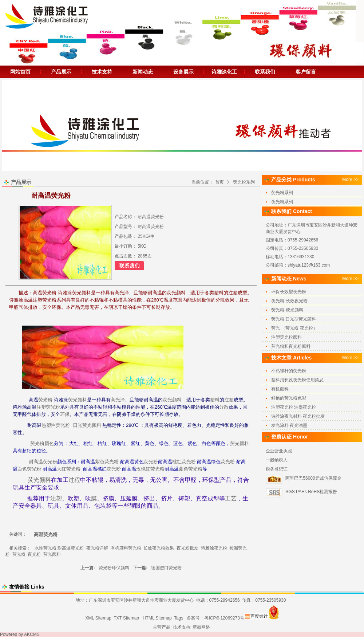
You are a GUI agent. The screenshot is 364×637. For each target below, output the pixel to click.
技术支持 (102, 72)
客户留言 (306, 72)
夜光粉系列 (282, 202)
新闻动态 (143, 72)
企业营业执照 (279, 451)
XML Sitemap (98, 618)
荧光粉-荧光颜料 (287, 310)
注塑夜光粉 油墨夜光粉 (294, 407)
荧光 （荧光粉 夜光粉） (294, 328)
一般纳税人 (277, 460)
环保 (65, 414)
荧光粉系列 (244, 182)
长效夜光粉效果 (159, 548)
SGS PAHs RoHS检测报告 (311, 492)
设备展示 (183, 72)
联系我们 (265, 72)
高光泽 (118, 400)
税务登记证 (277, 469)
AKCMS (32, 634)
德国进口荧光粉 (166, 568)
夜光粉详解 (97, 548)
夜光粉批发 (187, 548)
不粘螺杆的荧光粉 (289, 371)
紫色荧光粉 (107, 462)
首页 (219, 182)
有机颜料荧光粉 (126, 548)
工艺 (231, 498)
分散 (224, 407)
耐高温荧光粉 (43, 462)
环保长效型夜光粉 (289, 292)
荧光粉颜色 (42, 443)
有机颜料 (280, 389)
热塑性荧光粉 (56, 425)
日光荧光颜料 (87, 425)
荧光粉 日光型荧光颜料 (294, 319)
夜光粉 (34, 554)
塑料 (215, 400)
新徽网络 (201, 627)
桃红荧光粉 (184, 462)
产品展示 (61, 72)
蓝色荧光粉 (191, 469)
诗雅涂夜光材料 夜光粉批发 (298, 416)
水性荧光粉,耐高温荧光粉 (59, 548)
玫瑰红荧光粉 (150, 469)
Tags (179, 618)
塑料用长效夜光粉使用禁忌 (297, 380)
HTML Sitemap (157, 618)
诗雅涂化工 (224, 72)
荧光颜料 (78, 400)
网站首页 (20, 72)
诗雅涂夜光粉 (214, 548)
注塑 (229, 400)
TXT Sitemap (126, 618)
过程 (74, 480)
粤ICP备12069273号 (224, 618)
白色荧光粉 (29, 469)
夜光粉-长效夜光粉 (289, 301)
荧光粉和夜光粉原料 (291, 346)
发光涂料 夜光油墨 (289, 425)
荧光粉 (45, 400)
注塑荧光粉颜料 (286, 337)
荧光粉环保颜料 (114, 568)
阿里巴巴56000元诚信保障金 (313, 478)
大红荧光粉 (69, 469)
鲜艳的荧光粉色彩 (289, 398)
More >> (350, 180)
